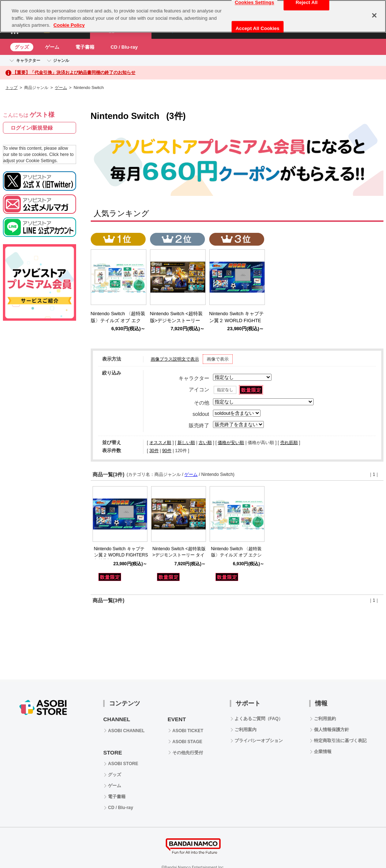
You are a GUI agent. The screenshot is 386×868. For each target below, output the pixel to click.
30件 (154, 451)
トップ (12, 87)
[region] (193, 16)
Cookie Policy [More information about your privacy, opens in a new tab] (69, 25)
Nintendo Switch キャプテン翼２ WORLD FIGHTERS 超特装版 (121, 555)
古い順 (205, 443)
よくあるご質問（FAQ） (259, 719)
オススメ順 (160, 443)
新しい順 (186, 443)
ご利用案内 (246, 730)
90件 (167, 451)
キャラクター (28, 60)
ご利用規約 (325, 719)
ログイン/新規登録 (32, 128)
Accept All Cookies (258, 28)
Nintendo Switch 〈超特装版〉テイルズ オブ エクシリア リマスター (237, 555)
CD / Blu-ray (124, 47)
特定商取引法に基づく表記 (340, 741)
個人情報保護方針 (331, 730)
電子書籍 (85, 47)
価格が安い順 (231, 443)
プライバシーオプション (259, 741)
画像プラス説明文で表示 (175, 359)
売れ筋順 (289, 443)
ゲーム (52, 47)
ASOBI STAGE (187, 742)
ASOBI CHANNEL (126, 731)
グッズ (22, 47)
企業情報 (323, 752)
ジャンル (61, 60)
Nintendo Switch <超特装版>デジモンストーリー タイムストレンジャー (179, 555)
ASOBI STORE (123, 764)
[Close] (374, 15)
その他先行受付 (188, 753)
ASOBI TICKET (188, 731)
